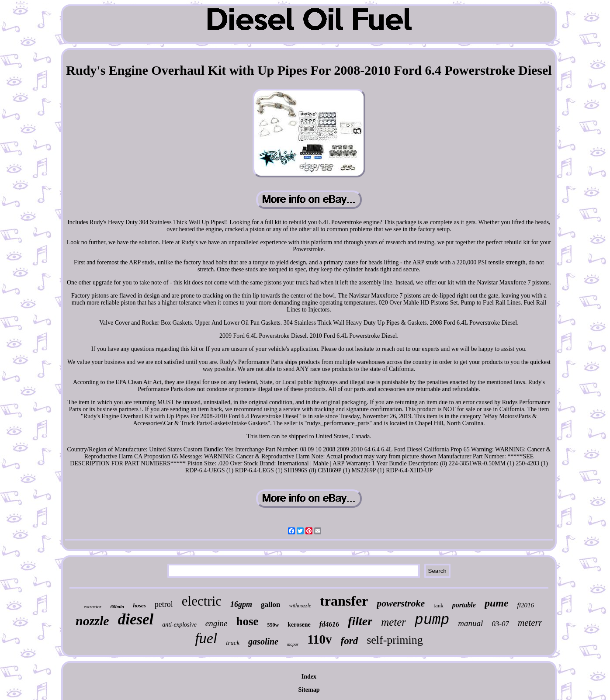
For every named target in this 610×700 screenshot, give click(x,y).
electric (202, 601)
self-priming (395, 640)
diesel (136, 619)
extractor (93, 606)
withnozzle (300, 606)
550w (273, 625)
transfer (344, 601)
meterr (530, 623)
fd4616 (329, 624)
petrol (164, 604)
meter (393, 622)
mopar (293, 644)
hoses (139, 605)
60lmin (117, 606)
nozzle (92, 621)
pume (497, 603)
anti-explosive (179, 625)
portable (464, 605)
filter (360, 621)
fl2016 (526, 605)
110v (319, 639)
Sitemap (309, 690)
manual (470, 623)
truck (233, 643)
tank (438, 605)
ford (350, 641)
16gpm (241, 604)
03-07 (500, 624)
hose (248, 621)
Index (309, 677)
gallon (270, 605)
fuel (206, 638)
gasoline (263, 641)
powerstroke (401, 603)
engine (217, 623)
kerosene (299, 625)
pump (432, 620)
